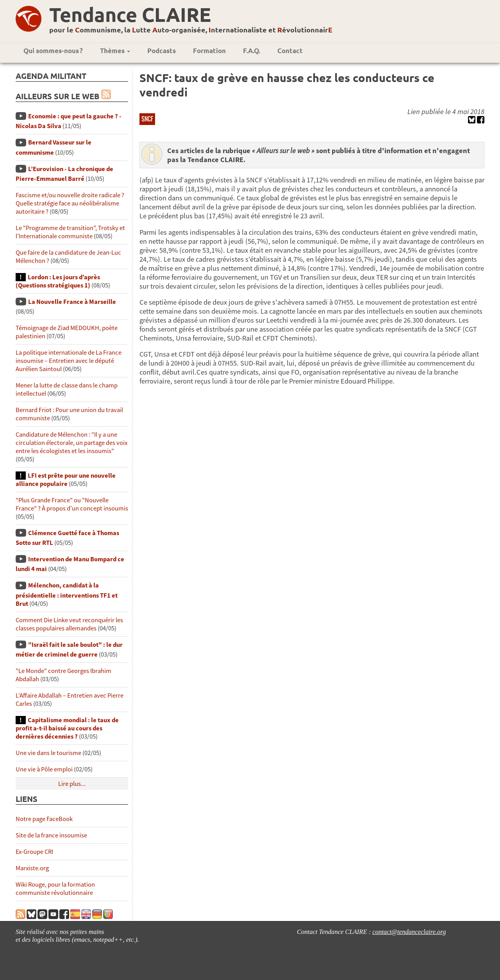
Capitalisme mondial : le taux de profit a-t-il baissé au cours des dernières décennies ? (67, 728)
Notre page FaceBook (44, 819)
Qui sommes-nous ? (53, 51)
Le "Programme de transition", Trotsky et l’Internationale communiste (70, 232)
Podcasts (162, 51)
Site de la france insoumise (51, 835)
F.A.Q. (252, 51)
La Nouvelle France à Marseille (72, 302)
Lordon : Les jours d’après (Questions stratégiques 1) (58, 281)
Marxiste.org (32, 868)
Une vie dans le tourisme (48, 753)
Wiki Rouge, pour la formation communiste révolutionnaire (55, 889)
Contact (290, 51)
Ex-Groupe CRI (34, 852)
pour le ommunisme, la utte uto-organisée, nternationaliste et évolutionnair (191, 29)
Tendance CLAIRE (130, 14)
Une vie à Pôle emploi (44, 769)
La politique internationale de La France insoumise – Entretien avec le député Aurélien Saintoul (69, 361)
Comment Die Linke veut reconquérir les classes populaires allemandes (69, 624)
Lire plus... (72, 784)
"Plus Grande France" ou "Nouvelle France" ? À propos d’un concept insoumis (72, 504)
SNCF (147, 119)
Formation (209, 51)
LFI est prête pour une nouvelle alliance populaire (66, 480)
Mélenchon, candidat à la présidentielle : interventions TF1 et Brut (67, 594)
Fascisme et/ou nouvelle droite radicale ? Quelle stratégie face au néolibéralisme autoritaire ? (70, 203)
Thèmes (115, 51)
